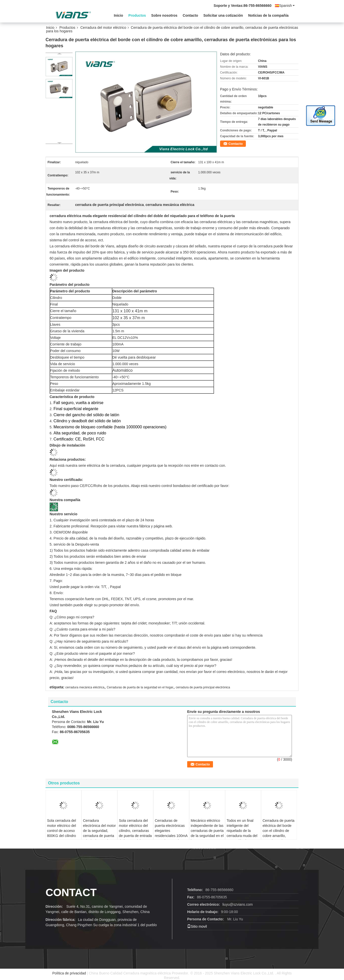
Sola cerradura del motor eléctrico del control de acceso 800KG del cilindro (61, 828)
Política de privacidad (69, 973)
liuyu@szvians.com (238, 904)
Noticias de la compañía (268, 15)
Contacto (190, 15)
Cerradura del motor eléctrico (103, 28)
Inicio (119, 15)
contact (71, 892)
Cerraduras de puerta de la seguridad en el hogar (140, 687)
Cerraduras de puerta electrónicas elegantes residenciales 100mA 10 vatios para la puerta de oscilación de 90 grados (171, 836)
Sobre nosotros (164, 15)
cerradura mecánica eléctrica (85, 687)
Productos (137, 15)
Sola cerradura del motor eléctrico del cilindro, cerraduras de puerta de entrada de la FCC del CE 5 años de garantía (135, 833)
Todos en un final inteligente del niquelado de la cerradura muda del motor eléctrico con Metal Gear (242, 833)
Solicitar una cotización (223, 15)
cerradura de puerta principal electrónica (203, 687)
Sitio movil (197, 926)
